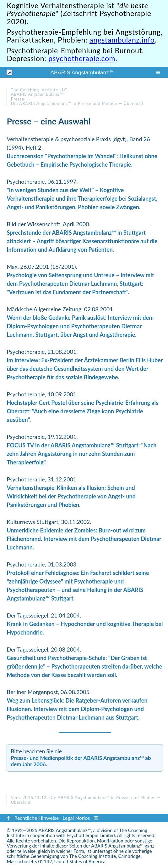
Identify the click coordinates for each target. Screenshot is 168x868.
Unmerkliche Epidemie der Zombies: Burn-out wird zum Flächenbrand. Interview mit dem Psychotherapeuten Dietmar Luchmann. (84, 539)
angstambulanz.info (122, 40)
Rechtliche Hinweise (36, 818)
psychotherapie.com (82, 58)
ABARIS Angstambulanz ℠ (82, 72)
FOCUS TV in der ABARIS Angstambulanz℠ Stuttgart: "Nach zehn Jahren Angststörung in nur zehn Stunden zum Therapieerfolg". (81, 454)
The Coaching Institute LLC (39, 90)
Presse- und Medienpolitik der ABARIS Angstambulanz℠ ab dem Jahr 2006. (81, 761)
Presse (17, 99)
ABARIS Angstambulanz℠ (65, 830)
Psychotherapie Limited (91, 835)
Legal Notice (76, 818)
